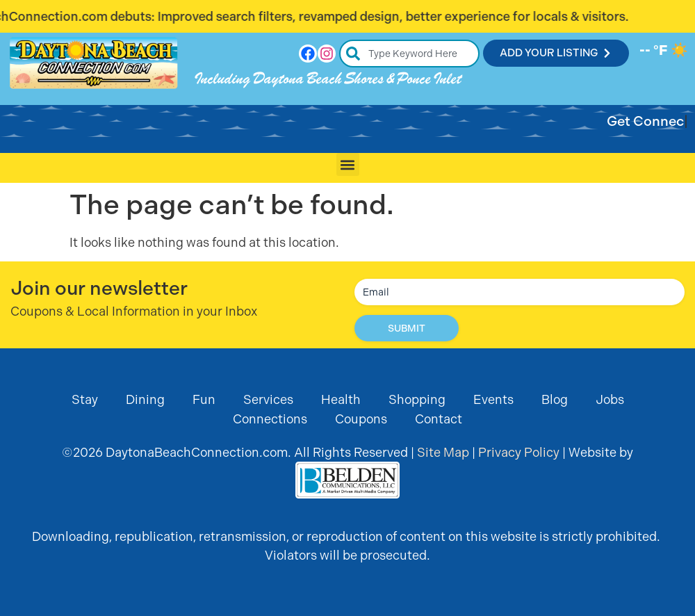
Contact (439, 419)
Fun (204, 399)
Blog (555, 399)
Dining (145, 399)
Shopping (417, 399)
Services (268, 399)
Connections (270, 419)
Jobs (610, 399)
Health (341, 399)
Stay (85, 399)
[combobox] (410, 54)
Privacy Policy (519, 452)
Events (493, 399)
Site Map (443, 452)
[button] (348, 164)
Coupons (361, 419)
